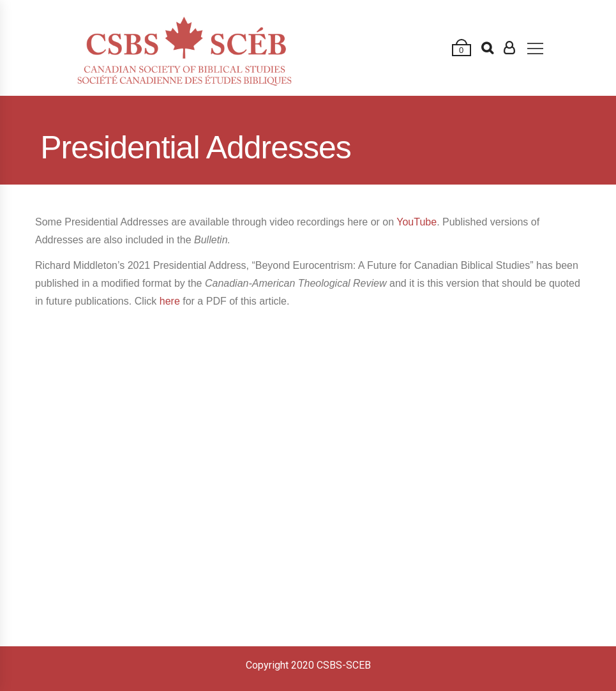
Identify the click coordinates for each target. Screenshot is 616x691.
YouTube (417, 222)
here (170, 301)
